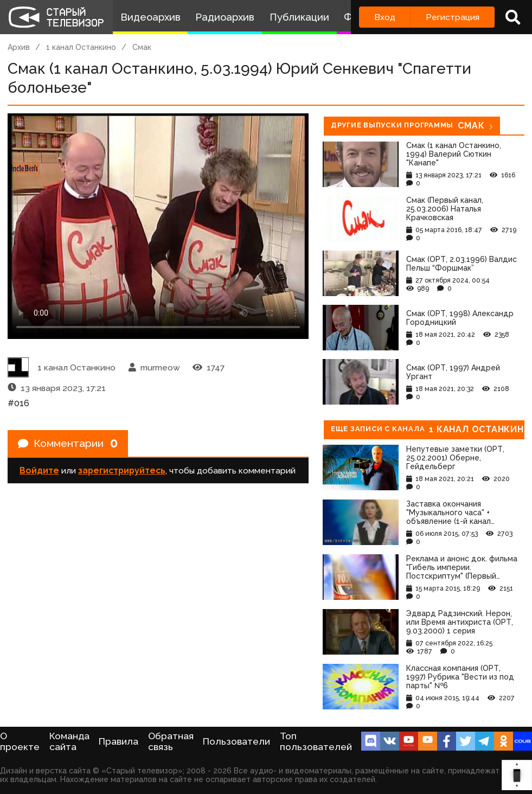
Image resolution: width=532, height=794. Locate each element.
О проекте (20, 741)
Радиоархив (225, 17)
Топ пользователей (316, 741)
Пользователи (236, 741)
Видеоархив (150, 17)
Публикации (299, 17)
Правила (118, 741)
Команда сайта (69, 741)
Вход (385, 17)
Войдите (39, 472)
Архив (19, 47)
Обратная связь (171, 741)
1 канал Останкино (81, 47)
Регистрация (453, 17)
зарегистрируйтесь (122, 472)
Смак (142, 47)
